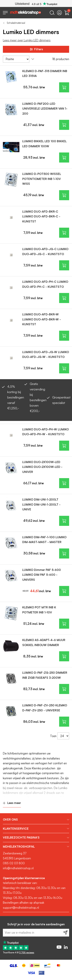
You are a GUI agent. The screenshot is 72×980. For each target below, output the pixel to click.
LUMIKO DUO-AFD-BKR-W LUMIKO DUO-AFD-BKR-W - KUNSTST (42, 319)
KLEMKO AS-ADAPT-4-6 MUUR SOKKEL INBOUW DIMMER (44, 642)
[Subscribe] (65, 933)
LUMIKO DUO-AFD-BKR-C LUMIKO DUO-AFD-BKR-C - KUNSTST (41, 216)
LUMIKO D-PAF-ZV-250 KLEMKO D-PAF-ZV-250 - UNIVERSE (45, 708)
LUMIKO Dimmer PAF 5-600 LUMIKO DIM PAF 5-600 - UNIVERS (42, 575)
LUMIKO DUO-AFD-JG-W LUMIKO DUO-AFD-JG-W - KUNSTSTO (46, 355)
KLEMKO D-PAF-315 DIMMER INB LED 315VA (45, 74)
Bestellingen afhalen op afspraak (24, 903)
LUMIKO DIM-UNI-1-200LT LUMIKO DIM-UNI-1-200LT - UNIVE (41, 504)
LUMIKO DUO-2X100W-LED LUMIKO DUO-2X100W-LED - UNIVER (42, 467)
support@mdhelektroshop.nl (21, 908)
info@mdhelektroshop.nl (18, 868)
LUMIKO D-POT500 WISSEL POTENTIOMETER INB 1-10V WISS (42, 179)
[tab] (36, 820)
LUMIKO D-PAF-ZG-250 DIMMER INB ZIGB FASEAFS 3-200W (45, 675)
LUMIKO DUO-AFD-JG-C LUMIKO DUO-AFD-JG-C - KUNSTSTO (45, 252)
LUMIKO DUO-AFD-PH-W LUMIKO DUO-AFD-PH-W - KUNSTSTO (46, 432)
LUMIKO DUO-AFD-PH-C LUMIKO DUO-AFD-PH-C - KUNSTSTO (45, 284)
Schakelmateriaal (16, 23)
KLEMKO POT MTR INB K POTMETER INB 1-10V (39, 610)
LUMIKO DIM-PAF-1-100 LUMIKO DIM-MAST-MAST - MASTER (44, 540)
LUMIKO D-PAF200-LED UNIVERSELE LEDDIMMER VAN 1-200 (45, 109)
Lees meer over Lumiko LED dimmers (27, 40)
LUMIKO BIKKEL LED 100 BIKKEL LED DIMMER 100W (44, 144)
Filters (36, 49)
